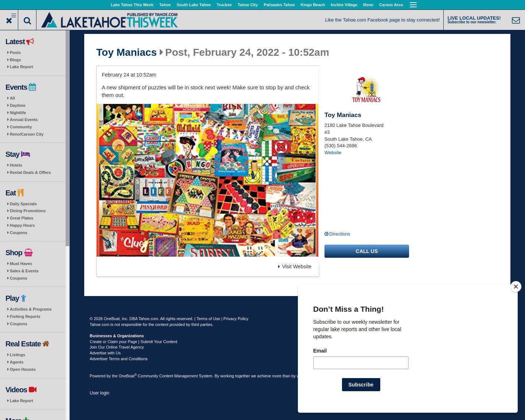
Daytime (18, 105)
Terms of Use (208, 319)
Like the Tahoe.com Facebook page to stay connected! (383, 20)
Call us (367, 251)
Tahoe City (248, 5)
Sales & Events (24, 271)
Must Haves (21, 264)
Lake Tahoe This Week (132, 5)
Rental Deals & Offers (30, 172)
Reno (369, 5)
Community (21, 127)
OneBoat (128, 376)
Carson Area (391, 5)
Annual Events (24, 120)
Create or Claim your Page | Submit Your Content (133, 342)
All (12, 98)
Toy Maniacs (127, 52)
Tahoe (165, 5)
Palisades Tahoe (279, 5)
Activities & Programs (31, 309)
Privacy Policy (236, 319)
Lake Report (22, 67)
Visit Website (295, 267)
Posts (15, 52)
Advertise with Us (105, 353)
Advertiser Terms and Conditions (119, 359)
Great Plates (22, 218)
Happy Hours (22, 225)
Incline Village (344, 5)
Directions (340, 234)
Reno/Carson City (27, 134)
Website (333, 153)
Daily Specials (23, 204)
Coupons (19, 233)
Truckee (224, 5)
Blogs (15, 60)
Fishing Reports (25, 316)
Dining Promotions (28, 211)
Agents (17, 362)
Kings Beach (313, 5)
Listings (17, 355)
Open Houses (23, 369)
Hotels (16, 165)
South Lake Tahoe (194, 5)
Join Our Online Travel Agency (117, 347)
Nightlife (18, 113)
